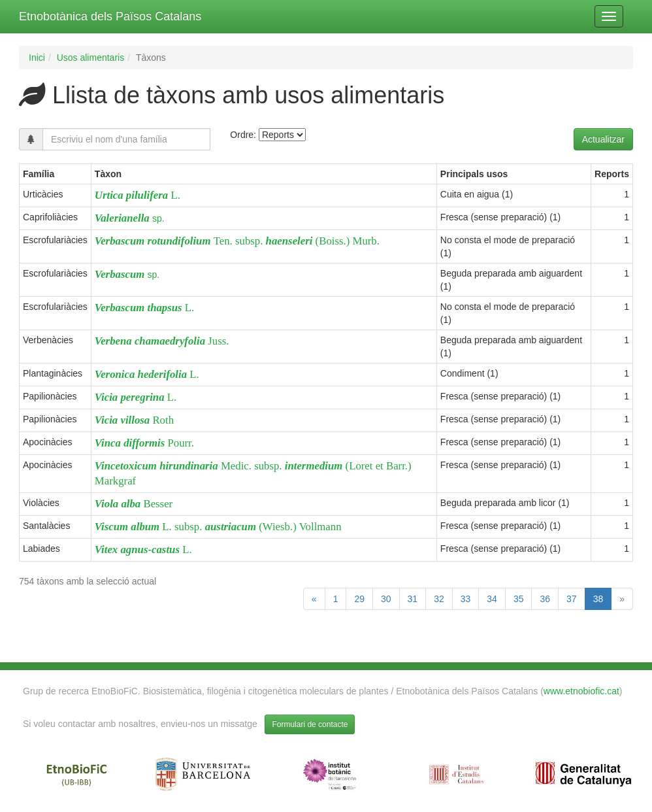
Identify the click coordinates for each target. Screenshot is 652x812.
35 (519, 599)
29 (359, 599)
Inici (37, 58)
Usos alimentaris (90, 58)
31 (413, 599)
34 (492, 599)
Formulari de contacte (310, 724)
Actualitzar (603, 139)
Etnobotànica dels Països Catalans (110, 16)
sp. (130, 218)
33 (466, 599)
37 (572, 599)
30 (386, 599)
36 (545, 599)
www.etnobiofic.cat (581, 691)
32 (439, 599)
